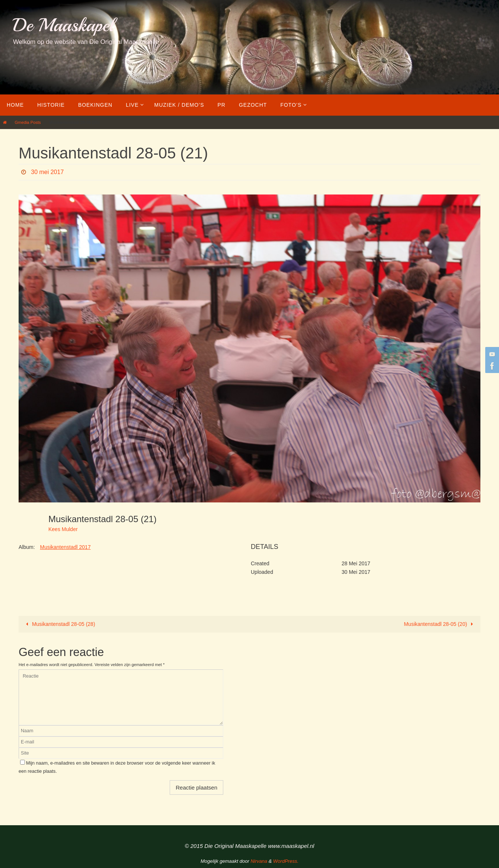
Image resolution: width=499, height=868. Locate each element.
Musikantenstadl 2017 (65, 547)
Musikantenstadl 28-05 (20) (440, 624)
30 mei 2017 (47, 172)
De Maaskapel (63, 25)
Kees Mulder (63, 529)
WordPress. (286, 861)
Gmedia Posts (28, 122)
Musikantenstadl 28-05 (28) (59, 624)
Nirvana (259, 861)
